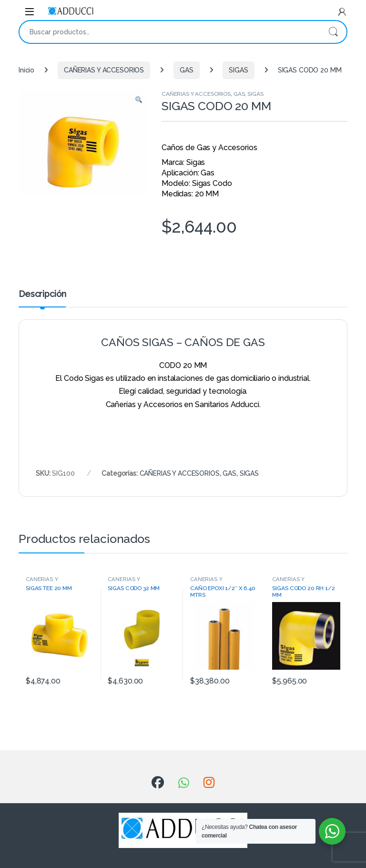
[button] (139, 101)
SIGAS (238, 70)
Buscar (333, 32)
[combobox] (170, 32)
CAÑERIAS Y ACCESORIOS (104, 70)
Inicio (26, 70)
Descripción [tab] (42, 294)
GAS (187, 70)
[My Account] (342, 12)
